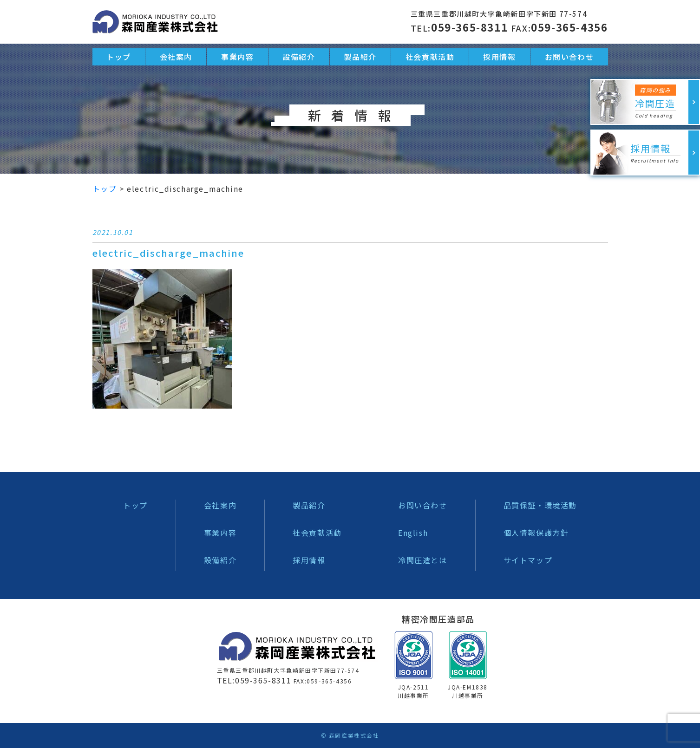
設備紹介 (220, 560)
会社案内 (220, 505)
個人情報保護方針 (536, 533)
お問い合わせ (423, 505)
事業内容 (220, 533)
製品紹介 (309, 505)
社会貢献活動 (317, 533)
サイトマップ (528, 560)
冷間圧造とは (423, 560)
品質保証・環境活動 (540, 505)
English (413, 533)
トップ (135, 505)
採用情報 (309, 560)
